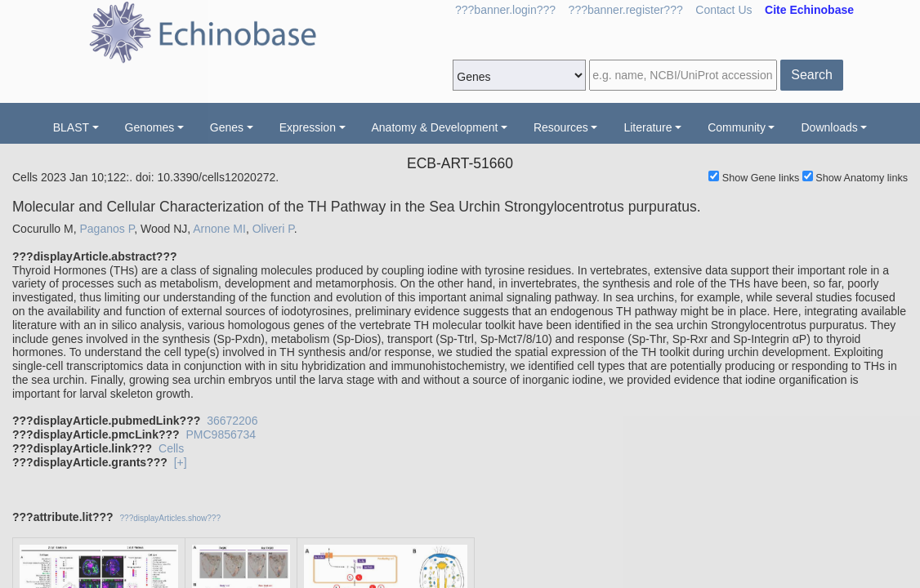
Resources (561, 127)
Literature (648, 127)
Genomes (150, 127)
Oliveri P (273, 229)
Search (812, 75)
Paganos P (107, 229)
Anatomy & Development (435, 127)
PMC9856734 (221, 434)
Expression (308, 127)
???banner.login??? (505, 10)
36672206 (232, 421)
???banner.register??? (626, 10)
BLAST (71, 127)
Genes (227, 127)
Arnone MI (219, 229)
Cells (171, 448)
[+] (181, 462)
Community (737, 127)
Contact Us (723, 10)
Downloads (829, 127)
